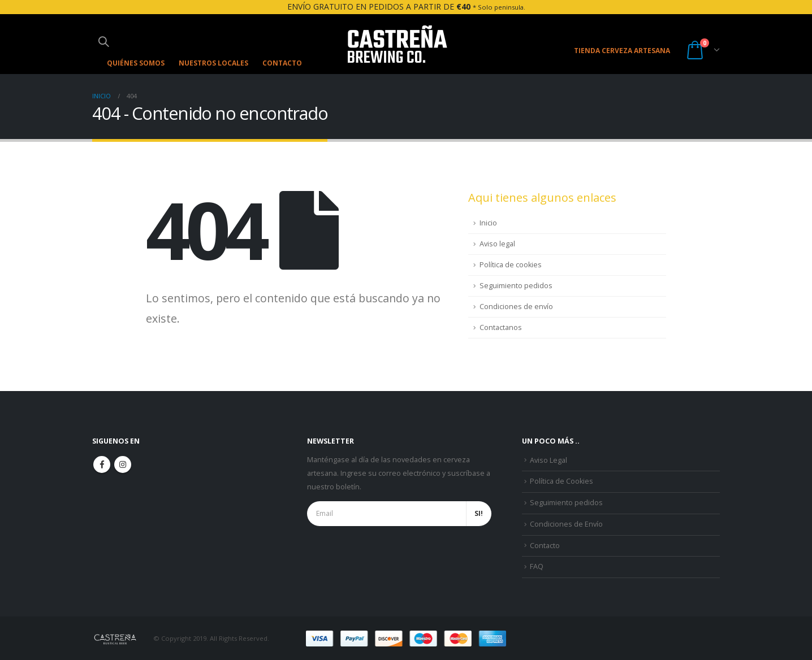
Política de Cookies (562, 481)
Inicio (488, 223)
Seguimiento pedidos (516, 286)
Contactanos (501, 327)
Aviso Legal (548, 460)
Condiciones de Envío (566, 524)
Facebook (102, 464)
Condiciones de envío (516, 307)
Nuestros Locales (213, 63)
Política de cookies (511, 265)
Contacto (282, 63)
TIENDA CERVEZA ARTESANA (622, 51)
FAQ (537, 566)
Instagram (123, 464)
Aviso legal (497, 244)
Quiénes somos (136, 63)
